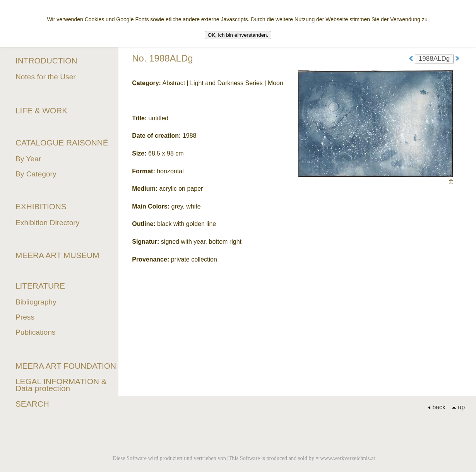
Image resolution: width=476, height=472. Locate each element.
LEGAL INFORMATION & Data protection (61, 385)
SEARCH (32, 404)
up (458, 407)
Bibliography (36, 302)
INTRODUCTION (46, 61)
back (437, 407)
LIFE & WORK (41, 110)
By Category (36, 174)
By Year (28, 159)
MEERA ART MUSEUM (57, 255)
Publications (35, 332)
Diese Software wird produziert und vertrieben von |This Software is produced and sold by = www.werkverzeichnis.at (244, 458)
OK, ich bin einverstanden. (238, 35)
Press (25, 317)
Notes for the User (46, 77)
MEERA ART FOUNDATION (66, 366)
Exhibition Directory (47, 223)
